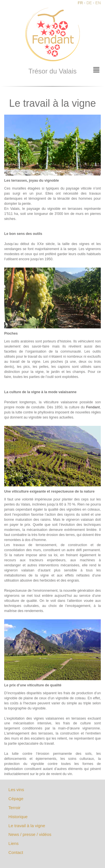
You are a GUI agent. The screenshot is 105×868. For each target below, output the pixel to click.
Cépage (16, 799)
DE (89, 3)
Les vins (16, 790)
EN (98, 3)
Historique (18, 817)
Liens (13, 843)
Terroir (14, 808)
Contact (16, 852)
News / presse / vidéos (30, 834)
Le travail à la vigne (27, 826)
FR (81, 3)
